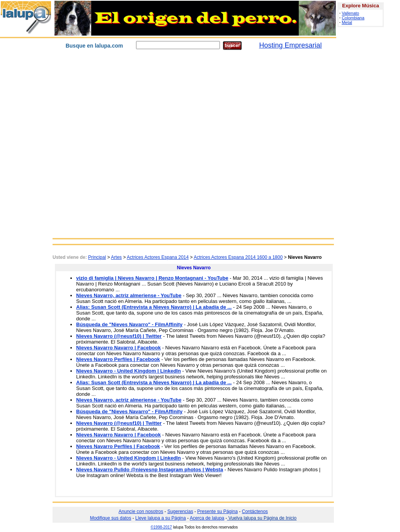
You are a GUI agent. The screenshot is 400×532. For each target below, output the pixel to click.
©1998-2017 (161, 527)
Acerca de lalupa (207, 518)
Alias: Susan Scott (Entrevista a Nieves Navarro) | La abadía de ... (154, 307)
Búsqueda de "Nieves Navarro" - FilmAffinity (129, 324)
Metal (347, 22)
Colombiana (353, 18)
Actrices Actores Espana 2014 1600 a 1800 (238, 257)
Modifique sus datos (111, 518)
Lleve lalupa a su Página (161, 518)
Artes (116, 257)
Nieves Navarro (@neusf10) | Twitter (119, 336)
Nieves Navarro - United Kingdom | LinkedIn (129, 371)
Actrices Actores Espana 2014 (158, 257)
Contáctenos (255, 511)
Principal (97, 257)
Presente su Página (217, 511)
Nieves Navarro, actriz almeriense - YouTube (129, 295)
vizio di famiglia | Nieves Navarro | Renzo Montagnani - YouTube (152, 278)
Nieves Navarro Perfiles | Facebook (118, 359)
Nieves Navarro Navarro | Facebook (118, 348)
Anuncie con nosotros (141, 511)
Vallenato (350, 13)
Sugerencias (180, 511)
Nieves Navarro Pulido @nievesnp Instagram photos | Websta (150, 470)
